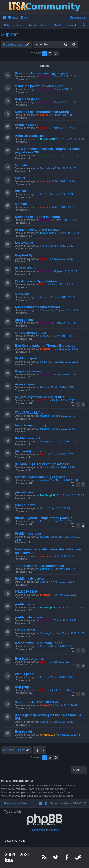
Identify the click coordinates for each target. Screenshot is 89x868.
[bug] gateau (24, 320)
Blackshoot (47, 233)
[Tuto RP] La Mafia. (29, 413)
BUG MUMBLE (26, 268)
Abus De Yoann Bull (30, 136)
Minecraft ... (24, 294)
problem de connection (32, 617)
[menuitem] (25, 18)
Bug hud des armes (29, 658)
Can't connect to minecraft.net (37, 307)
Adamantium (24, 384)
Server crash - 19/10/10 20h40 (37, 702)
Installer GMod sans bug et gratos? (41, 477)
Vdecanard (46, 310)
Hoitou (44, 387)
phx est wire (24, 492)
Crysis (44, 521)
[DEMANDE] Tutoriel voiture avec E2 (42, 464)
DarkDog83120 (49, 139)
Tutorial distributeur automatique (39, 566)
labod (44, 128)
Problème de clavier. (30, 579)
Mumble (21, 165)
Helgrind (45, 76)
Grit (42, 508)
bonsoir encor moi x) (30, 425)
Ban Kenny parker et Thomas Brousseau (45, 346)
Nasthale (45, 168)
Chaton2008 (47, 735)
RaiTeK (44, 400)
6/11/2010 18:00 (26, 591)
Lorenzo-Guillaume (51, 537)
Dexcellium (47, 156)
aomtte (44, 115)
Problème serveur (28, 533)
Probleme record (27, 438)
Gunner (44, 467)
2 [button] (50, 53)
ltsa (9, 860)
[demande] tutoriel (29, 451)
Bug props (23, 687)
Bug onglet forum (28, 371)
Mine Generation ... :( (30, 333)
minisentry (46, 362)
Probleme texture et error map (37, 230)
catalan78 (46, 480)
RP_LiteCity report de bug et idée (40, 397)
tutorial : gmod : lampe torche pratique (44, 518)
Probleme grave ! (28, 358)
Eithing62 (46, 442)
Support (9, 34)
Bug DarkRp (24, 255)
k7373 (44, 194)
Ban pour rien (25, 505)
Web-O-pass (24, 674)
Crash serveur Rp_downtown (37, 281)
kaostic (44, 297)
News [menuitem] (15, 18)
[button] (56, 53)
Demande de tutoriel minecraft (37, 217)
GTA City (20, 841)
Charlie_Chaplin (49, 633)
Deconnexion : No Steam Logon (39, 643)
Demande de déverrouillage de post (41, 73)
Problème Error (26, 125)
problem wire (25, 604)
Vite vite (21, 191)
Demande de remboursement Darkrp (42, 112)
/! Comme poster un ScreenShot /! (40, 86)
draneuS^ (46, 349)
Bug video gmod (27, 99)
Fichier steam (25, 630)
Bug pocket (23, 731)
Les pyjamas (24, 242)
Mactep (45, 416)
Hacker (20, 178)
